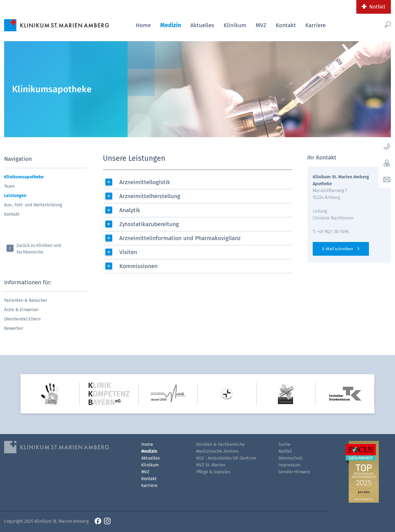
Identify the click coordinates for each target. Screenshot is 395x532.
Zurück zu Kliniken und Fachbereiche (39, 249)
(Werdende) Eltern (22, 319)
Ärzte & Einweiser (22, 310)
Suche (284, 444)
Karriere (315, 25)
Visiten (128, 252)
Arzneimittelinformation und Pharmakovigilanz (180, 238)
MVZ (261, 25)
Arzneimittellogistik (145, 182)
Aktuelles (202, 25)
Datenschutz (291, 458)
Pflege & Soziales (213, 472)
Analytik (130, 210)
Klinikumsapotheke (24, 177)
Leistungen (15, 195)
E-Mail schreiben (338, 249)
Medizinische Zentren (217, 451)
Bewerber (14, 328)
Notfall (377, 7)
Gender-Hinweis (294, 472)
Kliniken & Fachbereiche (220, 444)
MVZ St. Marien (211, 465)
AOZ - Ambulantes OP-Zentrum (226, 458)
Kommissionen (138, 266)
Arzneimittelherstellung (150, 196)
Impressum (290, 465)
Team (9, 186)
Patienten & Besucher (26, 300)
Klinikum (235, 25)
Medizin (171, 25)
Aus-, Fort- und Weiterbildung (33, 205)
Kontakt (286, 25)
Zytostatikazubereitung (149, 224)
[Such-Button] (379, 24)
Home (143, 25)
